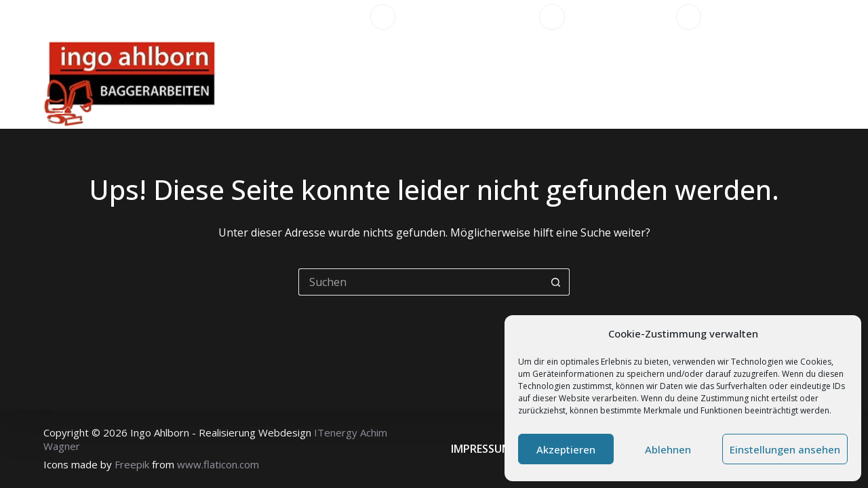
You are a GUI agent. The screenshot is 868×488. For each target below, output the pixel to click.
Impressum (481, 449)
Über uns (512, 81)
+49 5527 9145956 (620, 17)
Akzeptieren (566, 449)
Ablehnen (668, 449)
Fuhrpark (584, 81)
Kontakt (762, 81)
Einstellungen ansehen (785, 449)
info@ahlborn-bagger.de (768, 17)
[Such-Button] (556, 282)
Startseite (339, 81)
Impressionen (669, 81)
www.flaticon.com (218, 464)
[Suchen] (820, 82)
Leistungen (431, 81)
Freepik (132, 464)
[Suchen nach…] (420, 282)
